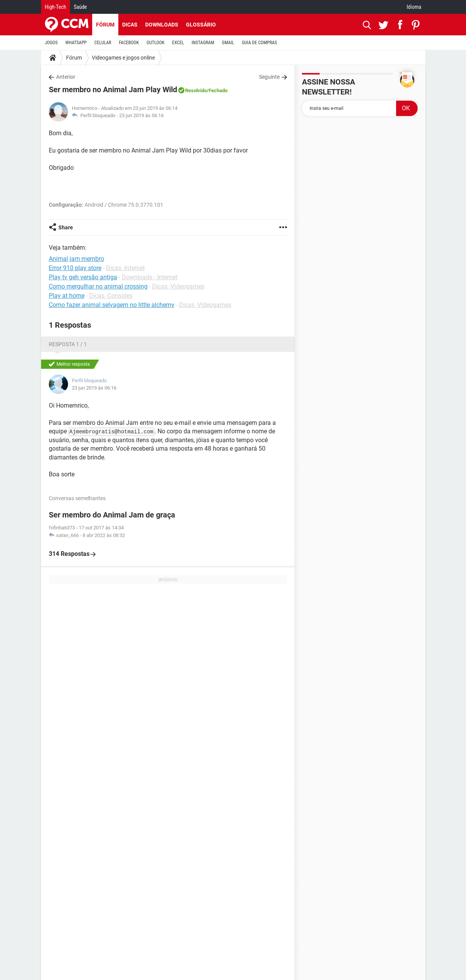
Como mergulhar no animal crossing (98, 286)
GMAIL (228, 43)
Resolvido (196, 90)
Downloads (162, 25)
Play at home (67, 296)
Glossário (201, 25)
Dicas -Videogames (178, 286)
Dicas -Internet (125, 268)
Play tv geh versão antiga (83, 277)
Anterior (66, 77)
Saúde (80, 7)
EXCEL (178, 43)
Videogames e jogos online (123, 58)
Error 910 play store (75, 268)
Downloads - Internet (150, 277)
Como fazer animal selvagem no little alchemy (112, 305)
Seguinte (269, 77)
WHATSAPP (76, 43)
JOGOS (51, 43)
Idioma (414, 7)
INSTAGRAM (203, 43)
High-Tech (56, 7)
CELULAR (103, 43)
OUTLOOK (155, 43)
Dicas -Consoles (111, 296)
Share (66, 227)
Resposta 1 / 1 (68, 344)
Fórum (105, 25)
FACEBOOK (129, 43)
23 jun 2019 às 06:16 (141, 115)
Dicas (130, 25)
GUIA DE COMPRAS (260, 43)
